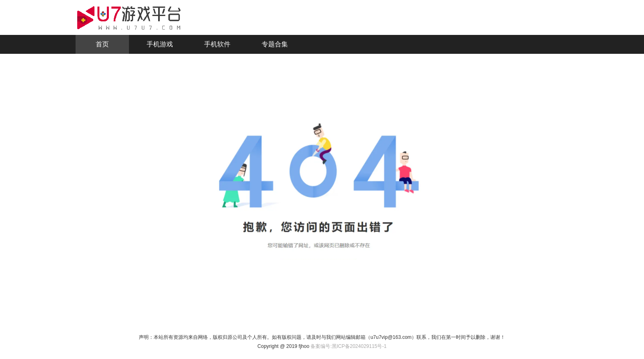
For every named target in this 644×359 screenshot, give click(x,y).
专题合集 (275, 44)
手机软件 (217, 44)
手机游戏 (160, 44)
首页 (102, 44)
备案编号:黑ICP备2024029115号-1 (348, 346)
